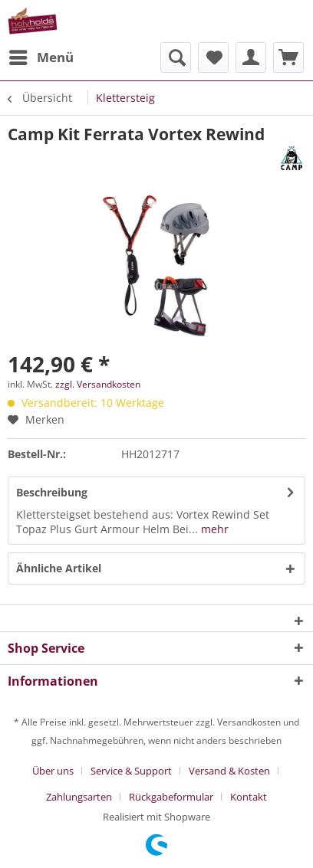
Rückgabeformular (171, 797)
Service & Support (131, 771)
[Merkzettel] (213, 57)
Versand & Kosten (229, 771)
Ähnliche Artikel (59, 568)
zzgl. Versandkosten (98, 384)
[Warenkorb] (288, 57)
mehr (213, 529)
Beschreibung (52, 492)
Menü (41, 56)
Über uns (53, 771)
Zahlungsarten (79, 797)
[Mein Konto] (251, 57)
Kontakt (249, 797)
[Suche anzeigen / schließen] (176, 57)
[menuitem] (41, 57)
